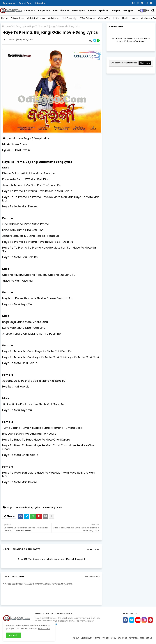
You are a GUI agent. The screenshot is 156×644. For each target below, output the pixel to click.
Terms (97, 638)
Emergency (9, 3)
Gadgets (128, 11)
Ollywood (30, 11)
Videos (92, 11)
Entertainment (61, 11)
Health (126, 18)
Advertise (134, 638)
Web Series (54, 18)
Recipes (116, 11)
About (76, 638)
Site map (122, 638)
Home (4, 18)
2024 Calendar (87, 18)
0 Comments (92, 577)
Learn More (44, 629)
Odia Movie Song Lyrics (27, 508)
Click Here (145, 63)
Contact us (146, 638)
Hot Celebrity (70, 18)
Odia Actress (17, 18)
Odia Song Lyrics (19, 26)
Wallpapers (79, 11)
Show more (93, 549)
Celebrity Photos (36, 18)
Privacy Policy (109, 638)
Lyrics (116, 18)
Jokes (135, 18)
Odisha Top (104, 18)
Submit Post (25, 3)
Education (41, 3)
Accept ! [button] (14, 635)
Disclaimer (86, 638)
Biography (44, 11)
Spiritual (104, 11)
